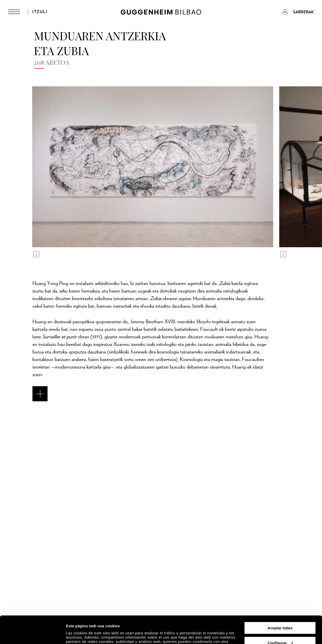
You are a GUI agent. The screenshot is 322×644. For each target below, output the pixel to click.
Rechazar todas (280, 632)
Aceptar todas (280, 602)
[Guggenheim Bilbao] (161, 13)
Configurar (280, 617)
